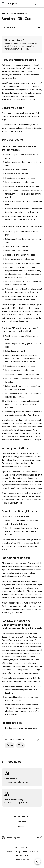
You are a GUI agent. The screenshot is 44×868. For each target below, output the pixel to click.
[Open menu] (40, 4)
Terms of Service (22, 859)
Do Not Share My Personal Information (22, 852)
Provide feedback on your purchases (21, 728)
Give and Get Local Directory (24, 637)
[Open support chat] (38, 862)
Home (4, 14)
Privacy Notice (22, 855)
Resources (22, 822)
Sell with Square (22, 817)
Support (12, 4)
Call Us (22, 827)
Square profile (16, 131)
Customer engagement (18, 14)
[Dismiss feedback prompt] (38, 740)
